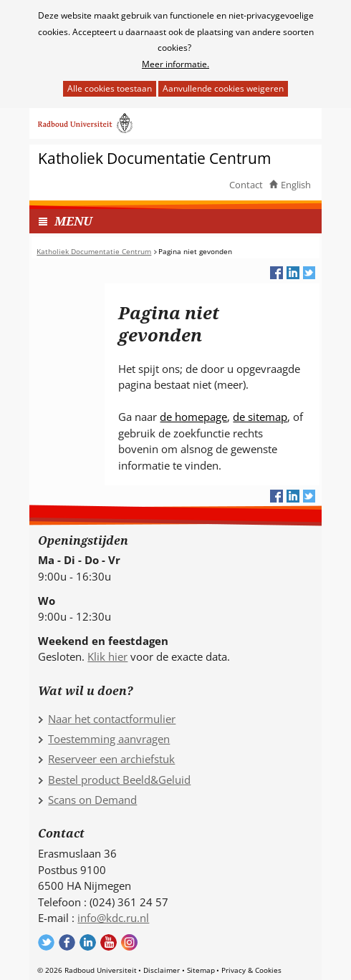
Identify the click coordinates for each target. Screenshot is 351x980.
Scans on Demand (92, 800)
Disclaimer (162, 970)
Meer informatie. (175, 64)
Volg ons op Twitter (46, 942)
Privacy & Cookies (251, 970)
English (296, 185)
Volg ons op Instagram (129, 942)
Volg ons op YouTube (109, 942)
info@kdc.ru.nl (113, 918)
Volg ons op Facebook (67, 942)
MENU (73, 221)
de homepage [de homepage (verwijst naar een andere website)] (193, 417)
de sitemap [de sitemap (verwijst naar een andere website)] (260, 417)
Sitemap (201, 970)
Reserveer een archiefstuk (111, 759)
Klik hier (107, 656)
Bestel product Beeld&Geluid (119, 780)
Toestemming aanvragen (109, 739)
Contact (246, 185)
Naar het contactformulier (112, 719)
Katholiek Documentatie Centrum (154, 159)
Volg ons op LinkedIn (88, 942)
